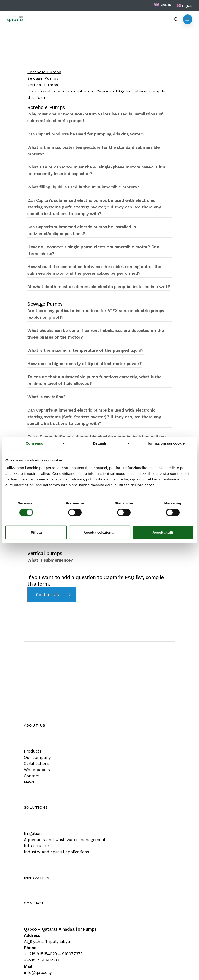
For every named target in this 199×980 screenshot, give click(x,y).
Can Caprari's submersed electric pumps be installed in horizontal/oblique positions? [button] (82, 230)
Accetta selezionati (99, 532)
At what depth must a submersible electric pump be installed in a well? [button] (99, 286)
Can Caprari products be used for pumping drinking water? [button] (86, 134)
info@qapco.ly (38, 972)
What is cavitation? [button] (46, 397)
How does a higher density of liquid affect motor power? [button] (84, 363)
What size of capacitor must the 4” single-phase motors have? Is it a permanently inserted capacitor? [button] (96, 170)
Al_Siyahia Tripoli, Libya (47, 942)
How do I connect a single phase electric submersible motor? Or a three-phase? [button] (93, 250)
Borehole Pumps (44, 72)
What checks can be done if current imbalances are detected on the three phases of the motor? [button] (96, 334)
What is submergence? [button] (50, 560)
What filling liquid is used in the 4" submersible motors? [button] (83, 187)
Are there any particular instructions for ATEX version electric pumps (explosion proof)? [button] (96, 314)
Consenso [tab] (34, 443)
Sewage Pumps (43, 78)
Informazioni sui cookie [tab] (165, 443)
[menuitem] (185, 6)
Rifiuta (36, 532)
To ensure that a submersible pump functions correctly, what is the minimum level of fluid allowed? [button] (94, 380)
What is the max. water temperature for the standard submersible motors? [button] (93, 151)
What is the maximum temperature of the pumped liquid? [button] (85, 350)
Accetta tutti (163, 532)
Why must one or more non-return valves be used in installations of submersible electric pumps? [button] (95, 117)
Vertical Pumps (43, 85)
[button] (188, 19)
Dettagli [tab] (99, 443)
